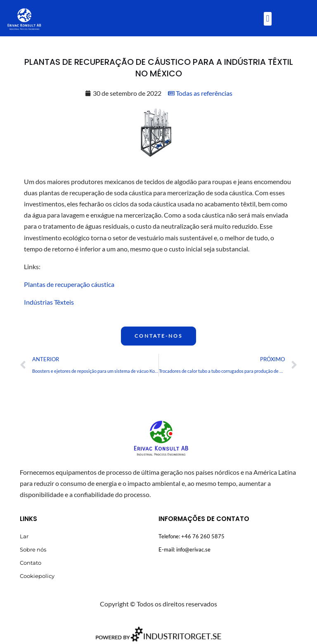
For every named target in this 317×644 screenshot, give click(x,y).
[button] (268, 19)
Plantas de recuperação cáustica (69, 284)
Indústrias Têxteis (49, 302)
